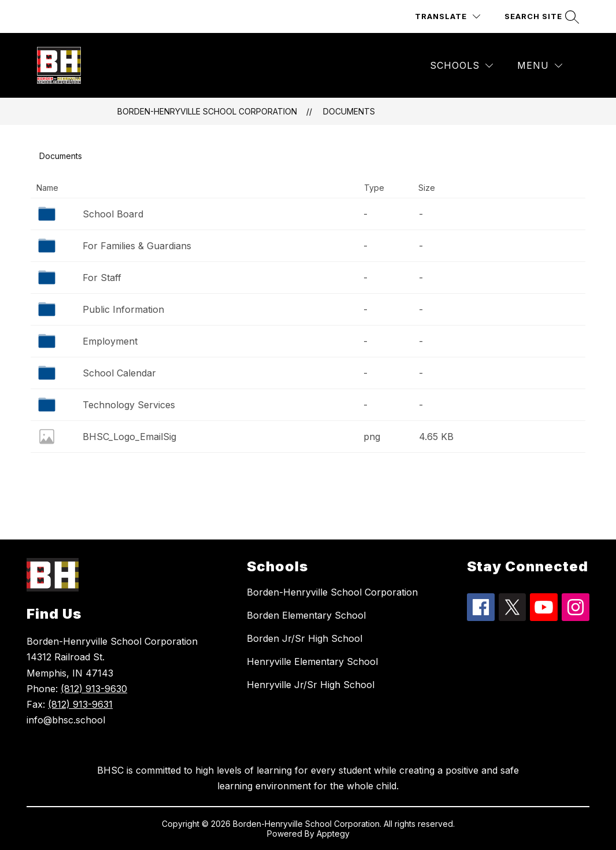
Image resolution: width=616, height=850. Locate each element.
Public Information (123, 309)
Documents (349, 111)
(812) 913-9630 (94, 689)
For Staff (102, 278)
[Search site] (540, 16)
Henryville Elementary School (312, 661)
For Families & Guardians (137, 246)
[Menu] (540, 66)
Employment (110, 341)
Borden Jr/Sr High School (305, 638)
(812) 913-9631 (80, 704)
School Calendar (119, 373)
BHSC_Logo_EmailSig (129, 437)
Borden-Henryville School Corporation (207, 111)
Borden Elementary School (306, 615)
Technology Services (129, 405)
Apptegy (333, 834)
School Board (113, 214)
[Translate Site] (448, 16)
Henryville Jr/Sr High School (311, 685)
